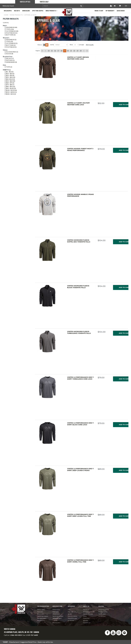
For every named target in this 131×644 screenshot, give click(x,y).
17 (58, 51)
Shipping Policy (104, 610)
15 (52, 51)
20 (68, 51)
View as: (40, 45)
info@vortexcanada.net (12, 637)
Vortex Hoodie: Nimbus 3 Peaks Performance (80, 195)
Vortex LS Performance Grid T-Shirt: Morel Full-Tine (81, 561)
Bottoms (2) (10, 45)
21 (71, 51)
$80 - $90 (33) (10, 87)
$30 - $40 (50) (10, 77)
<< (42, 51)
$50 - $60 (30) (10, 81)
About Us (86, 610)
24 (81, 51)
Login (115, 6)
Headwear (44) (11, 27)
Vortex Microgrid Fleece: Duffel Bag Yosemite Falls (79, 241)
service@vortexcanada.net (31, 637)
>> (87, 51)
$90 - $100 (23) (10, 88)
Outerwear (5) (11, 43)
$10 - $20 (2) (10, 73)
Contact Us (87, 623)
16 (55, 51)
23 (77, 51)
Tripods (55, 620)
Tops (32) (9, 41)
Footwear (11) (11, 33)
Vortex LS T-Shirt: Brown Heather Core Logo (78, 58)
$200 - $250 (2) (10, 94)
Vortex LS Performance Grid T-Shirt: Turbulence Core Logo (81, 378)
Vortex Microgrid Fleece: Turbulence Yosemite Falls (79, 332)
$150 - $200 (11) (11, 92)
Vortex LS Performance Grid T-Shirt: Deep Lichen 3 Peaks (81, 470)
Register (111, 6)
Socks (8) (9, 54)
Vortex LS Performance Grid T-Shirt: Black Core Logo (81, 424)
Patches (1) (10, 60)
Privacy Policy (103, 612)
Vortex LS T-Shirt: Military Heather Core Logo (78, 104)
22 (74, 51)
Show (71, 45)
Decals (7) (9, 58)
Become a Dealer (89, 612)
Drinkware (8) (11, 62)
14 (49, 51)
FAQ (69, 610)
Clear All (6, 23)
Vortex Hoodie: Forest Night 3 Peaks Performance (80, 150)
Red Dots (40, 612)
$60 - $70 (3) (10, 83)
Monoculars (41, 620)
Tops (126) (9, 29)
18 (61, 51)
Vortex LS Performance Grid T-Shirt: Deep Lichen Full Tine (81, 515)
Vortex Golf (44, 2)
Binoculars (41, 614)
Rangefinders (42, 618)
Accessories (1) (11, 52)
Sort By (52, 45)
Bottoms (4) (10, 35)
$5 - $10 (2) (9, 72)
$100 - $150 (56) (11, 90)
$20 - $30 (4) (10, 75)
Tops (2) (8, 67)
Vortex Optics (25, 2)
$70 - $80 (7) (10, 85)
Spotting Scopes (43, 616)
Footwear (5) (11, 47)
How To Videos (73, 616)
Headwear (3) (11, 40)
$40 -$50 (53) (10, 79)
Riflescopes (41, 610)
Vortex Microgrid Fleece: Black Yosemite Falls (78, 287)
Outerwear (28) (12, 31)
